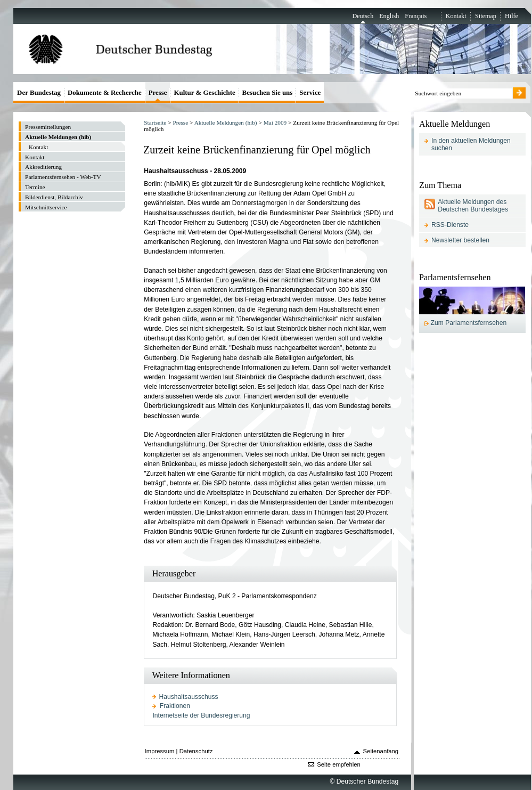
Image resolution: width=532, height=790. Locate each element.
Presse (180, 123)
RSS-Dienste (450, 225)
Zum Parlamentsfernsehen (469, 323)
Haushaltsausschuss (189, 697)
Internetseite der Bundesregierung (201, 715)
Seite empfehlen (339, 764)
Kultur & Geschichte (204, 92)
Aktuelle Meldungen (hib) (226, 123)
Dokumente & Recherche (105, 92)
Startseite (155, 123)
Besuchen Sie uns (268, 92)
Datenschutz (196, 751)
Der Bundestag (39, 92)
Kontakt (456, 16)
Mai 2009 (275, 123)
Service (310, 92)
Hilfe (511, 16)
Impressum (160, 751)
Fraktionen (175, 706)
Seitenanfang (381, 751)
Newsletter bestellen (460, 240)
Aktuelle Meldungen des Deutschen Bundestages (473, 206)
